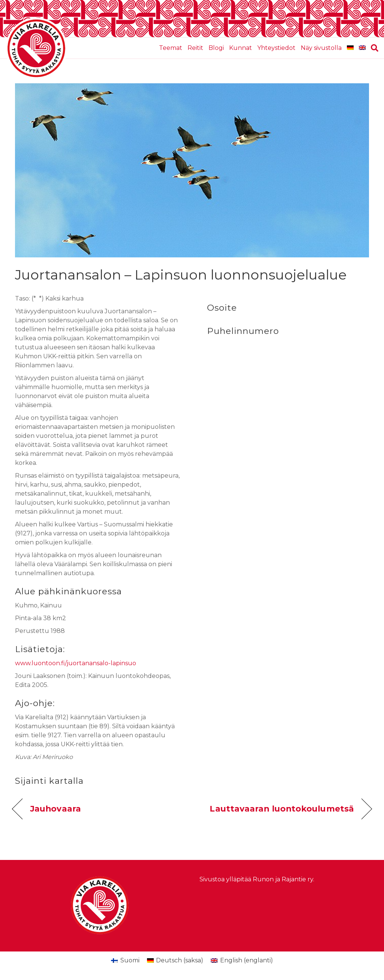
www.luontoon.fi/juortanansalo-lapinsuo (76, 663)
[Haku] (373, 48)
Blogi (216, 48)
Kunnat (241, 48)
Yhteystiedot (276, 48)
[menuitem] (350, 48)
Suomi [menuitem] (130, 960)
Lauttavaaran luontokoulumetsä (282, 809)
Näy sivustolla (321, 48)
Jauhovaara (55, 809)
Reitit (195, 48)
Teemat (171, 48)
